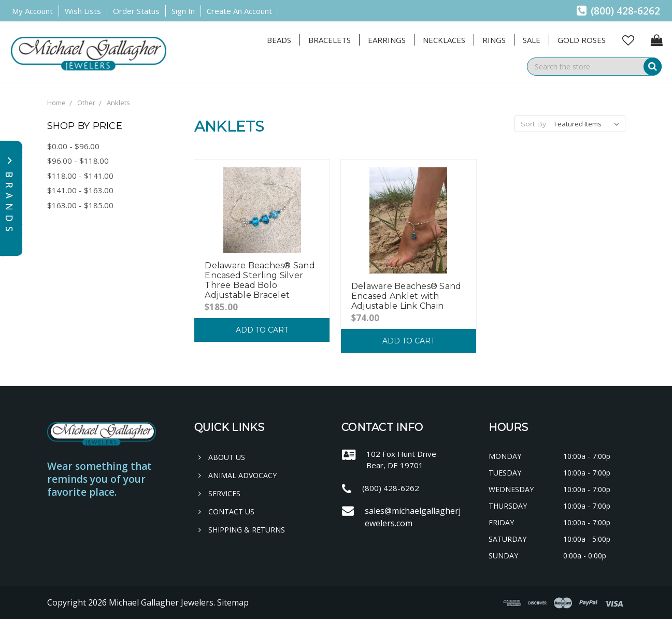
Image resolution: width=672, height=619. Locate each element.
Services (219, 493)
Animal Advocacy (238, 475)
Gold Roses (582, 40)
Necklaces (444, 40)
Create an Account (239, 11)
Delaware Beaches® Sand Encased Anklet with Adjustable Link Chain (406, 296)
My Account (32, 11)
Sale (532, 40)
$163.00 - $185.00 (80, 205)
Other (86, 103)
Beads (279, 40)
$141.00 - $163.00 (80, 190)
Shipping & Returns (242, 530)
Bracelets (330, 40)
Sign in (183, 11)
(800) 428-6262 (618, 11)
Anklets (118, 103)
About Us (222, 457)
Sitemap (233, 602)
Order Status (136, 11)
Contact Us (226, 512)
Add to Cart (262, 330)
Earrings (387, 40)
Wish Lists (83, 11)
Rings (494, 40)
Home (56, 103)
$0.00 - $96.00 (73, 146)
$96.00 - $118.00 (78, 161)
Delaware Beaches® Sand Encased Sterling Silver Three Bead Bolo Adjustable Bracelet (260, 280)
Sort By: (534, 124)
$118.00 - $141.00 (80, 176)
